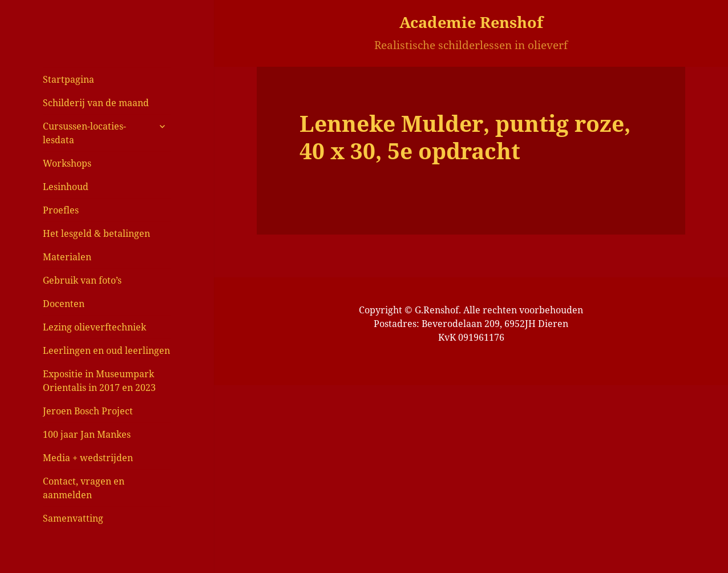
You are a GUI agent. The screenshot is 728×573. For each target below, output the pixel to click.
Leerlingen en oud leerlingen (106, 350)
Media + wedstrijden (88, 458)
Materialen (67, 257)
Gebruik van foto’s (82, 280)
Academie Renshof (471, 22)
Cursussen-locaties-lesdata (84, 133)
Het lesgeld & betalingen (96, 233)
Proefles (61, 210)
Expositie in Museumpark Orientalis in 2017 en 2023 (99, 381)
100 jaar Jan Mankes (87, 434)
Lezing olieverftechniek (94, 327)
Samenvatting (73, 518)
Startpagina (68, 79)
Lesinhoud (66, 187)
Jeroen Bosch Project (88, 411)
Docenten (64, 304)
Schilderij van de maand (96, 103)
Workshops (67, 163)
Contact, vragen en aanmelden (84, 488)
